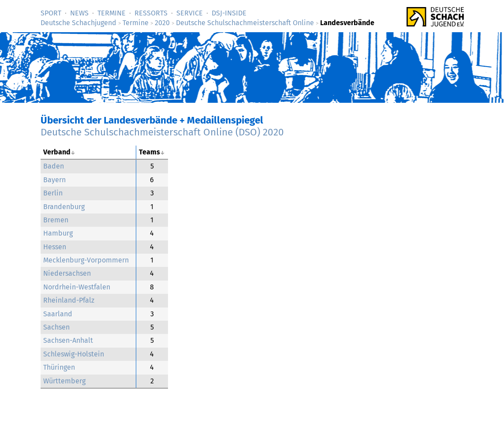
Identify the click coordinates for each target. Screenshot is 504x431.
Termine (112, 13)
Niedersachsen (67, 273)
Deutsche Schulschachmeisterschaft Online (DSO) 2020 (162, 132)
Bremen (56, 220)
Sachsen (56, 327)
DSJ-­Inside (229, 13)
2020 (162, 23)
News (79, 13)
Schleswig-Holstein (74, 354)
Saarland (58, 314)
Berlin (53, 193)
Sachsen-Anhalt (68, 340)
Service (190, 13)
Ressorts (151, 13)
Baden (54, 166)
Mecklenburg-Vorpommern (86, 260)
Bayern (54, 180)
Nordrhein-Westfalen (77, 287)
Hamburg (58, 233)
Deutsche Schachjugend (78, 23)
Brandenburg (64, 207)
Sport (51, 13)
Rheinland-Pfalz (69, 300)
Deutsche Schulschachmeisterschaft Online (245, 23)
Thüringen (59, 367)
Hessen (55, 247)
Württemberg (64, 381)
